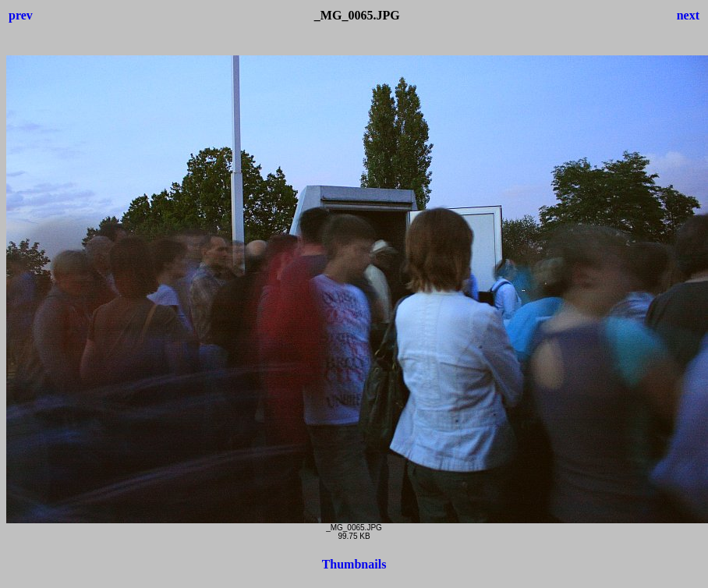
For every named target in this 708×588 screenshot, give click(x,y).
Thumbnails (354, 564)
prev (21, 15)
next (688, 15)
